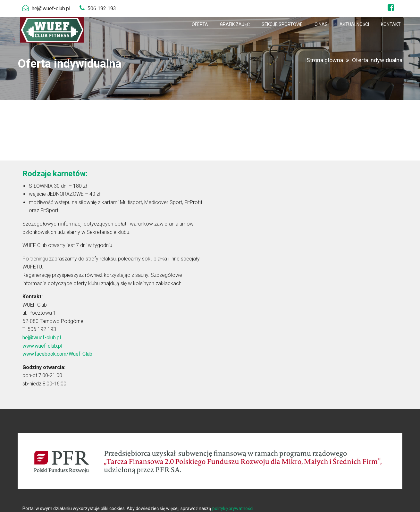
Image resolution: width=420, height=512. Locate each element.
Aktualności (354, 24)
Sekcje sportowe (282, 24)
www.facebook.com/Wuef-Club (57, 354)
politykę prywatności (233, 508)
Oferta (200, 24)
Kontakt (391, 24)
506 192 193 (102, 8)
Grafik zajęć (235, 24)
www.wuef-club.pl (42, 346)
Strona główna (325, 60)
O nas (321, 24)
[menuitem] (200, 24)
